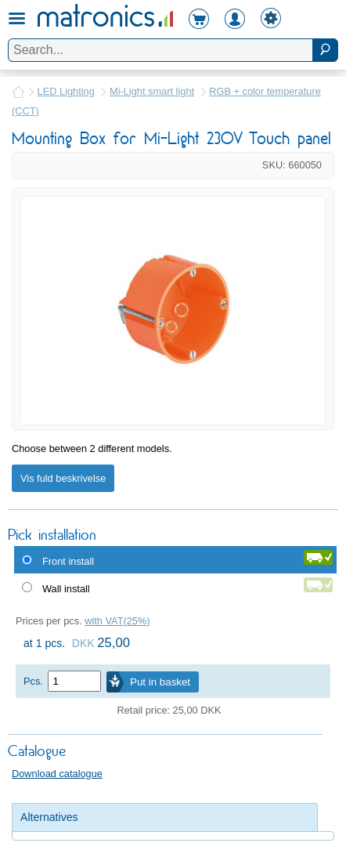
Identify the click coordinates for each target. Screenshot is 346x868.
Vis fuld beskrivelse (63, 478)
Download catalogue (57, 774)
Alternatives (49, 817)
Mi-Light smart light (152, 91)
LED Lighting (66, 91)
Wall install (66, 589)
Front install (68, 561)
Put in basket (160, 682)
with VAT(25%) (117, 621)
